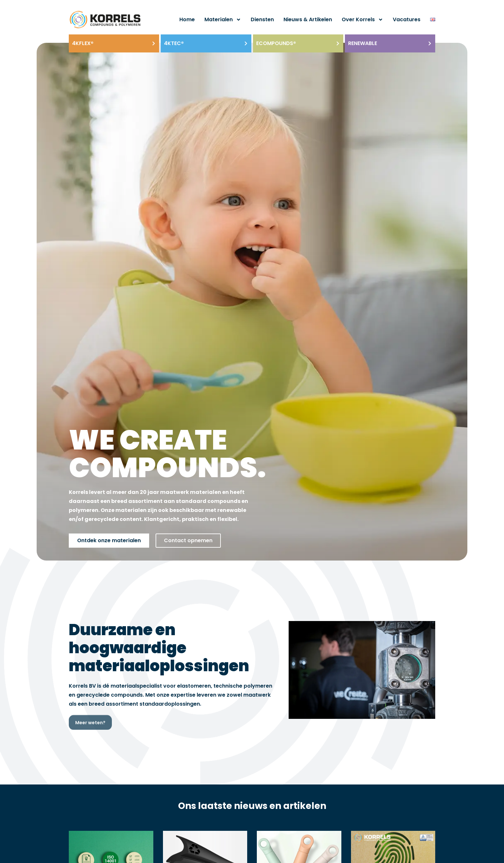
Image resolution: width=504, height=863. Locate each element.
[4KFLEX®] (154, 43)
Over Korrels (362, 20)
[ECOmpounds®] (338, 43)
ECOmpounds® (276, 43)
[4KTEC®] (246, 43)
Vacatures (407, 19)
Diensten (262, 19)
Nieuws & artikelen (308, 19)
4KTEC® (174, 43)
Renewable (363, 43)
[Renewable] (430, 43)
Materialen (223, 20)
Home (187, 19)
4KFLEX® (83, 43)
